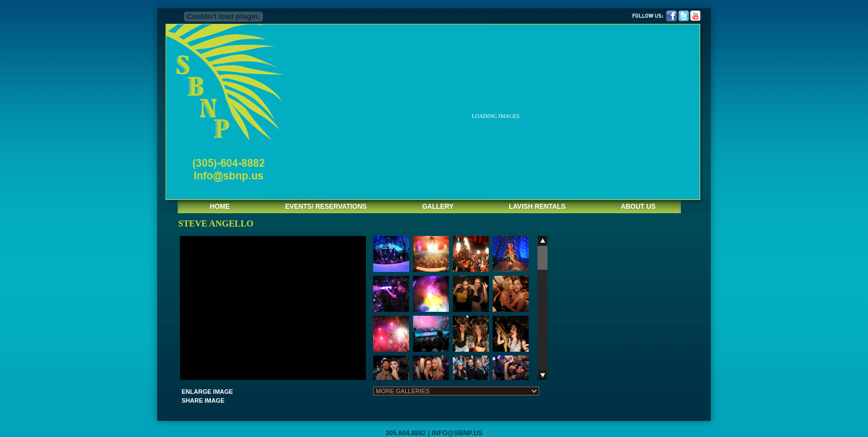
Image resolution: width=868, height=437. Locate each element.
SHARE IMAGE (203, 400)
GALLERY (438, 207)
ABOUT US (639, 207)
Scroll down (542, 375)
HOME (220, 207)
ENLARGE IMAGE (207, 392)
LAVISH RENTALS (537, 207)
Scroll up (542, 241)
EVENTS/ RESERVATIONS (326, 207)
